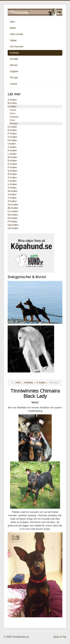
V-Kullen (12, 188)
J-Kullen (12, 147)
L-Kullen (12, 154)
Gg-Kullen (13, 225)
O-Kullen (12, 164)
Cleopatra (14, 117)
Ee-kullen (13, 218)
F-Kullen (12, 134)
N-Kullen (12, 161)
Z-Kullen (12, 201)
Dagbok (14, 71)
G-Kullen (12, 137)
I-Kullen (12, 144)
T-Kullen (12, 181)
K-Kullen (12, 150)
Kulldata (14, 53)
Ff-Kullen (13, 221)
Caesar (13, 110)
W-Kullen (13, 191)
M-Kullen (12, 157)
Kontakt (14, 59)
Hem (12, 22)
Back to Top (60, 637)
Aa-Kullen (13, 205)
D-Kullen (12, 127)
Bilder (13, 28)
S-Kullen (12, 177)
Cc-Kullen (13, 211)
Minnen (14, 65)
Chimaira (14, 123)
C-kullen (12, 106)
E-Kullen (12, 130)
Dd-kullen (13, 215)
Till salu (14, 78)
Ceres (12, 120)
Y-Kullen (12, 198)
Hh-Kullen (13, 228)
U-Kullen (12, 184)
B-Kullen (12, 103)
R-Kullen (12, 174)
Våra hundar (17, 34)
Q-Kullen (12, 171)
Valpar (13, 40)
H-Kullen (12, 140)
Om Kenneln (17, 47)
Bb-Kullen (13, 208)
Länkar (14, 84)
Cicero (13, 113)
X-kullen (12, 194)
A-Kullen (12, 100)
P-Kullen (12, 167)
